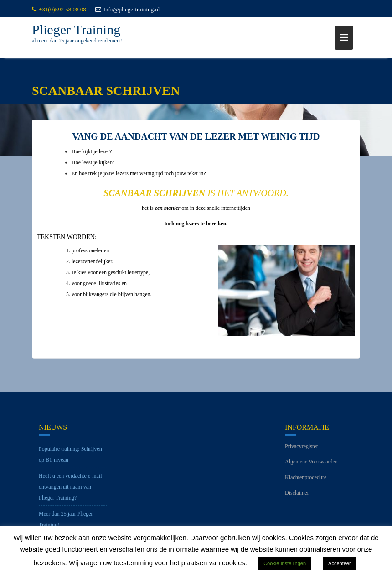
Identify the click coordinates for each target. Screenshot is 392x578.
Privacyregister (302, 449)
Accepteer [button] (340, 563)
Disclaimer (297, 496)
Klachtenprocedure (306, 480)
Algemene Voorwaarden (311, 465)
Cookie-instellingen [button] (285, 563)
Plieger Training (76, 29)
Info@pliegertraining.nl (128, 9)
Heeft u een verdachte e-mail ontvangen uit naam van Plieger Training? (70, 490)
